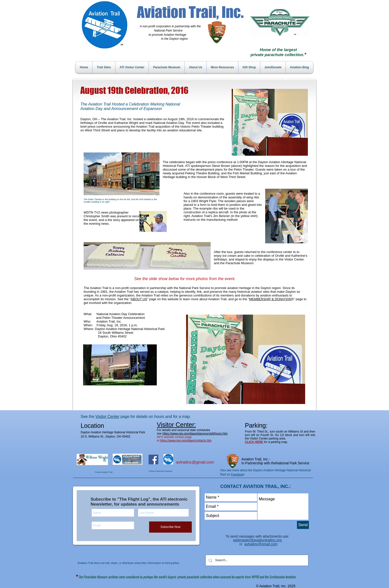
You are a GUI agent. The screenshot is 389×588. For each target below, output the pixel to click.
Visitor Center (108, 417)
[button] (246, 359)
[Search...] (256, 560)
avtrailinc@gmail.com (195, 462)
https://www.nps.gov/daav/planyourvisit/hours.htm (195, 434)
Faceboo (237, 475)
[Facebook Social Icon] (153, 459)
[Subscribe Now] (170, 527)
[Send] (303, 525)
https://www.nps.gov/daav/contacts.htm (186, 441)
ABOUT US (139, 299)
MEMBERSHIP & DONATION (270, 299)
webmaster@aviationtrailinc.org (258, 540)
